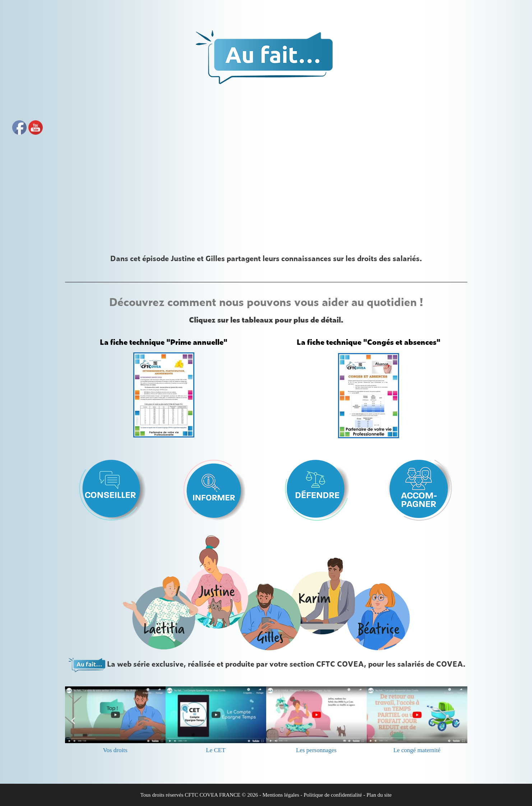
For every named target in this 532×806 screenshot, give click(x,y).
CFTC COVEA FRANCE (212, 795)
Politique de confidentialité (333, 795)
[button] (73, 721)
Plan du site (379, 795)
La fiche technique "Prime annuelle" (164, 342)
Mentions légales (281, 795)
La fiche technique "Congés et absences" (369, 342)
